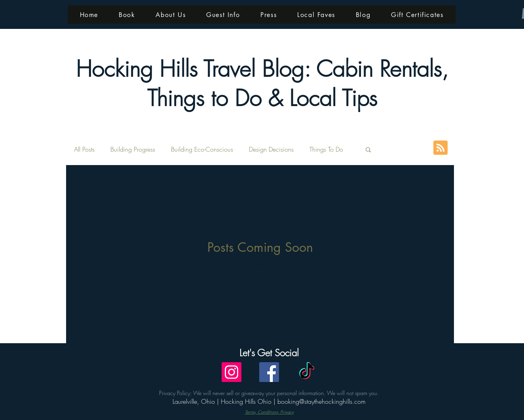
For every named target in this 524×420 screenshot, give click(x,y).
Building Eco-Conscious (202, 149)
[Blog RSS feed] (440, 148)
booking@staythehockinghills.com (322, 401)
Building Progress (133, 149)
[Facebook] (269, 372)
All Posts (84, 149)
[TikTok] (307, 372)
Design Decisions (271, 149)
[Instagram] (232, 372)
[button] (368, 150)
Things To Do (326, 149)
